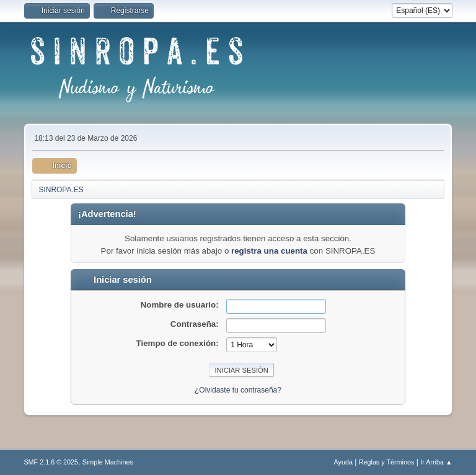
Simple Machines (108, 462)
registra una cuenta (269, 251)
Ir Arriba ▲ (436, 462)
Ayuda (343, 462)
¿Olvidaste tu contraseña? (238, 390)
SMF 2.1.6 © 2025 (51, 462)
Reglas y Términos (387, 462)
